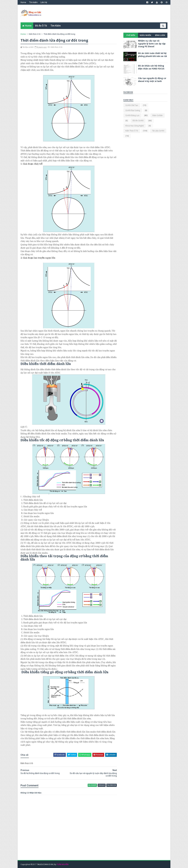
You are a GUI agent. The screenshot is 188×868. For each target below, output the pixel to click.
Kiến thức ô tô (35, 34)
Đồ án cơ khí (138, 121)
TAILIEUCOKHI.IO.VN (45, 864)
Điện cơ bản (158, 115)
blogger (92, 785)
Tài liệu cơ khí (158, 131)
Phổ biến (131, 35)
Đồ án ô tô (41, 26)
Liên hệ (44, 2)
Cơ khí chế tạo (132, 105)
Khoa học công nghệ (135, 126)
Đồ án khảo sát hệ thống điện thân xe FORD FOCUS (151, 67)
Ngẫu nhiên (145, 35)
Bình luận (160, 35)
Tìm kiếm (33, 2)
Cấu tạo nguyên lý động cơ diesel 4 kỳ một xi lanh (152, 80)
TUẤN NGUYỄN (63, 864)
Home (23, 2)
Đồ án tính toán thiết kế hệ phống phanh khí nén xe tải (152, 55)
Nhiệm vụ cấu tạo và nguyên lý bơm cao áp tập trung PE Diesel (152, 44)
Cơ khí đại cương (133, 110)
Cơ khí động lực (132, 115)
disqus (102, 785)
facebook (112, 785)
